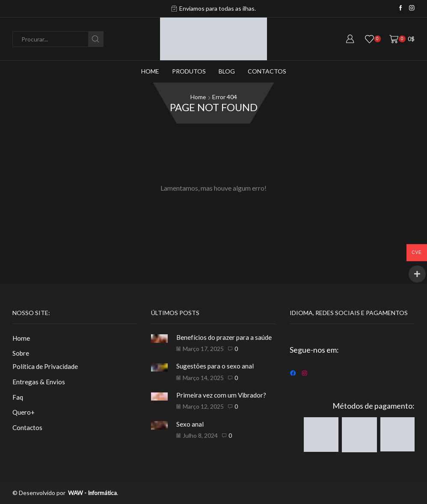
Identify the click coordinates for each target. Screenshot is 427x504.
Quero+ (24, 413)
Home (150, 71)
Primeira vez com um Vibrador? (223, 394)
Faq (18, 398)
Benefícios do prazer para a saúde (226, 337)
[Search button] (96, 39)
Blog (227, 71)
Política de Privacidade (46, 367)
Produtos (189, 71)
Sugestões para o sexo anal (216, 365)
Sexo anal (190, 423)
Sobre (21, 353)
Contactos (267, 71)
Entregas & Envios (39, 382)
